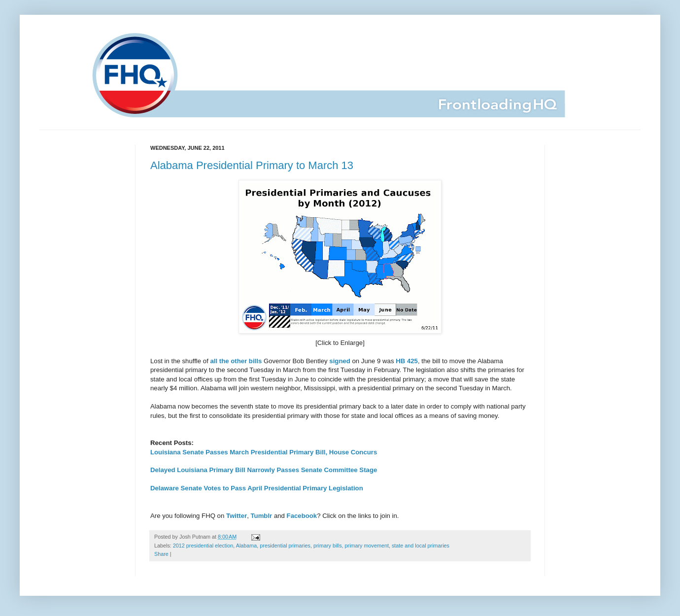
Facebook (302, 516)
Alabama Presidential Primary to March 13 (252, 165)
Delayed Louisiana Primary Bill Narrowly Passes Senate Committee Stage (264, 470)
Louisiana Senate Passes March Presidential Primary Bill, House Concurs (264, 452)
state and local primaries (421, 546)
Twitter (237, 516)
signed (340, 361)
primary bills (328, 546)
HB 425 (407, 361)
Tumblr (262, 516)
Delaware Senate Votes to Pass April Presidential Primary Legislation (257, 488)
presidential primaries (285, 546)
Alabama (247, 546)
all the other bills (236, 361)
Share (161, 554)
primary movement (367, 546)
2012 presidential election (203, 546)
